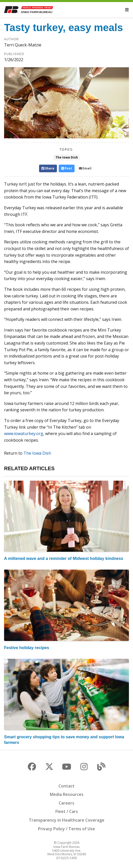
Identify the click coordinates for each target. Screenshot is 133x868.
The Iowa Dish (67, 157)
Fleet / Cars (67, 811)
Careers (66, 803)
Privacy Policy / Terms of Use (66, 829)
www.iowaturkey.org (24, 433)
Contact (66, 786)
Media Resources (67, 794)
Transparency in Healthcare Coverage (67, 820)
